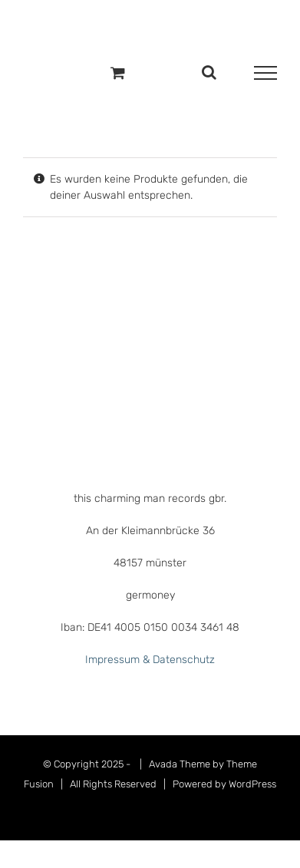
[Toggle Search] (209, 72)
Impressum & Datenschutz (150, 660)
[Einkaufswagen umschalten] (118, 73)
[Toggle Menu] (265, 73)
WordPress (252, 784)
